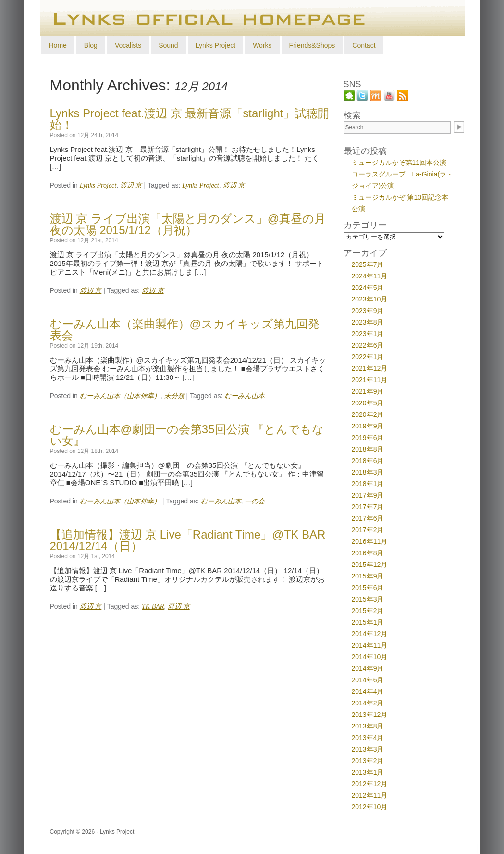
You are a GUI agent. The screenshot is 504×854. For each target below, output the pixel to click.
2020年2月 (368, 414)
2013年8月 (368, 726)
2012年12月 (370, 784)
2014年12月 (370, 634)
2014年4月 (368, 691)
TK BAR (153, 607)
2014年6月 (368, 680)
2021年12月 (370, 368)
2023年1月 (368, 334)
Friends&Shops (312, 45)
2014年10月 (370, 657)
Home (58, 45)
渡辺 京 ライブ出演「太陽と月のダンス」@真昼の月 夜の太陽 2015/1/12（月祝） (188, 224)
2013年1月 (368, 772)
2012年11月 (370, 795)
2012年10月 (370, 807)
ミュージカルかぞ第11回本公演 (399, 163)
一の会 (255, 501)
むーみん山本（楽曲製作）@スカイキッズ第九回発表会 (185, 330)
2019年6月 (368, 438)
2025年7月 (368, 264)
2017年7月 (368, 507)
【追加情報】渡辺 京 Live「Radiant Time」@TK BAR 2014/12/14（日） (188, 540)
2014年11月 (370, 645)
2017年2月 (368, 530)
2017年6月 (368, 518)
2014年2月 (368, 703)
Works (262, 45)
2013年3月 (368, 749)
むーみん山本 (245, 396)
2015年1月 (368, 622)
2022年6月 (368, 345)
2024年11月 (370, 276)
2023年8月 (368, 322)
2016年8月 (368, 553)
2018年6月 (368, 461)
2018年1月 (368, 484)
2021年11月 (370, 380)
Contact (364, 45)
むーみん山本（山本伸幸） (120, 396)
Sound (168, 45)
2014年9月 (368, 668)
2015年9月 (368, 576)
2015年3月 (368, 599)
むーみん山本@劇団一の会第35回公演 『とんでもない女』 (187, 435)
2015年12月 (370, 565)
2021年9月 (368, 391)
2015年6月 (368, 588)
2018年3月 (368, 472)
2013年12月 (370, 715)
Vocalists (128, 45)
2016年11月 (370, 541)
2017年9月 (368, 495)
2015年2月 (368, 611)
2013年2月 (368, 761)
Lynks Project (216, 45)
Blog (91, 45)
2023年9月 (368, 311)
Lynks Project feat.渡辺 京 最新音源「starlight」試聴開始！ (190, 119)
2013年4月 (368, 738)
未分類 (174, 396)
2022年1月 (368, 357)
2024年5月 (368, 288)
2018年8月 (368, 449)
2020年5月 (368, 403)
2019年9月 (368, 426)
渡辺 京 (131, 185)
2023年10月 (370, 299)
